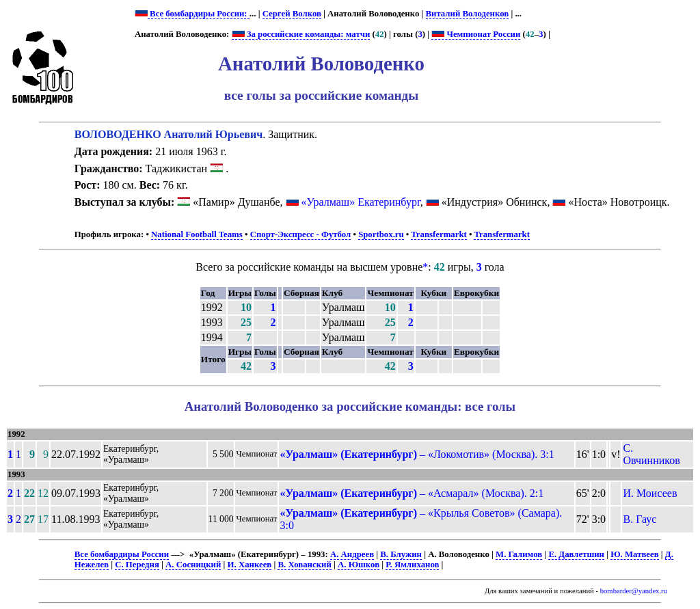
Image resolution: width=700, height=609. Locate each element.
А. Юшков (359, 565)
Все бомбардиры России (122, 554)
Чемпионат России (476, 34)
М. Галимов (519, 554)
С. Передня (137, 565)
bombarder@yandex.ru (634, 591)
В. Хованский (304, 565)
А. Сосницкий (193, 565)
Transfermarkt (439, 234)
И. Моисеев (650, 493)
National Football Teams (197, 234)
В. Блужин (401, 554)
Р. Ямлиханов (412, 565)
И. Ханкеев (250, 565)
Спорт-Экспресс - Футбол (301, 234)
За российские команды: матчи (301, 34)
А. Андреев (352, 554)
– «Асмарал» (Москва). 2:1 (412, 493)
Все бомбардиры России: (199, 14)
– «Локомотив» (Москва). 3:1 (417, 454)
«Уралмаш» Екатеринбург (361, 202)
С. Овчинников (651, 454)
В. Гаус (640, 519)
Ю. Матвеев (634, 554)
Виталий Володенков (468, 14)
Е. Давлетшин (576, 554)
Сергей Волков (292, 14)
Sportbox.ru (381, 234)
